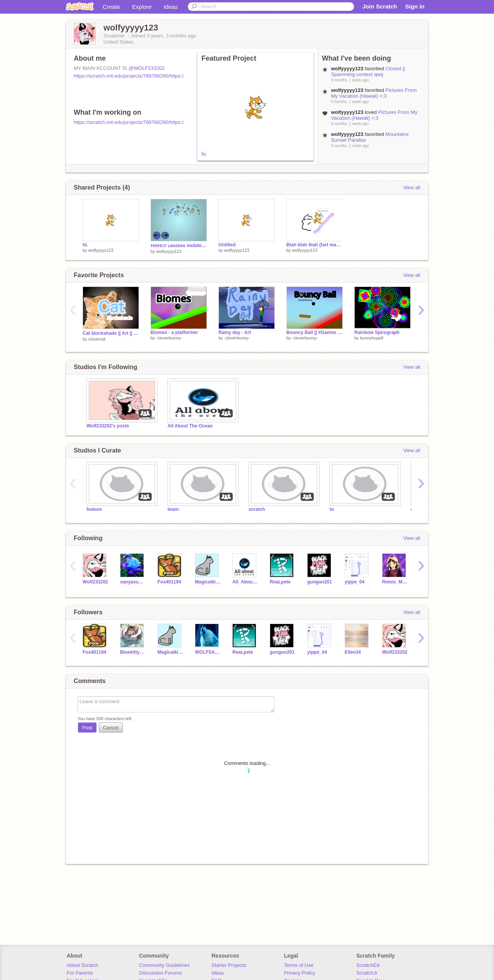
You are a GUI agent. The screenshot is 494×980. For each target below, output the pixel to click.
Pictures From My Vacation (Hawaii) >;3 (374, 93)
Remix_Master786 (395, 582)
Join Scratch (380, 6)
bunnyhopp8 (372, 338)
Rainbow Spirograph (377, 332)
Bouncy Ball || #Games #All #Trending (315, 332)
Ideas (171, 7)
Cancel (111, 728)
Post (87, 728)
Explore (142, 7)
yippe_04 (354, 582)
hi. (204, 154)
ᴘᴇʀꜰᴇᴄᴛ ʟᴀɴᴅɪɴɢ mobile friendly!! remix (179, 246)
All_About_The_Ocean (245, 582)
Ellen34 (353, 652)
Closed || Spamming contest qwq (368, 71)
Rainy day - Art (235, 332)
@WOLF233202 (147, 68)
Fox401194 (169, 582)
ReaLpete (280, 582)
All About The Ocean (190, 426)
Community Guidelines (164, 965)
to (332, 509)
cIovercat (97, 339)
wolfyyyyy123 (101, 250)
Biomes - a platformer (174, 332)
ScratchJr (367, 973)
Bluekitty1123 (133, 652)
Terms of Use (299, 965)
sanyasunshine (133, 582)
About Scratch (83, 965)
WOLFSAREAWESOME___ (208, 652)
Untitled (227, 245)
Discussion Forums (160, 973)
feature (94, 509)
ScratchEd (368, 965)
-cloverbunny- (169, 338)
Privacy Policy (300, 973)
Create (111, 7)
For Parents (80, 973)
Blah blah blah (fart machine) (315, 245)
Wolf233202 (95, 582)
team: (174, 509)
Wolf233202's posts (108, 426)
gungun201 (320, 582)
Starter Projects (229, 965)
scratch (257, 509)
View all (412, 187)
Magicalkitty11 (208, 582)
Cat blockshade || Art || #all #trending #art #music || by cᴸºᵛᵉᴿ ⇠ (111, 333)
